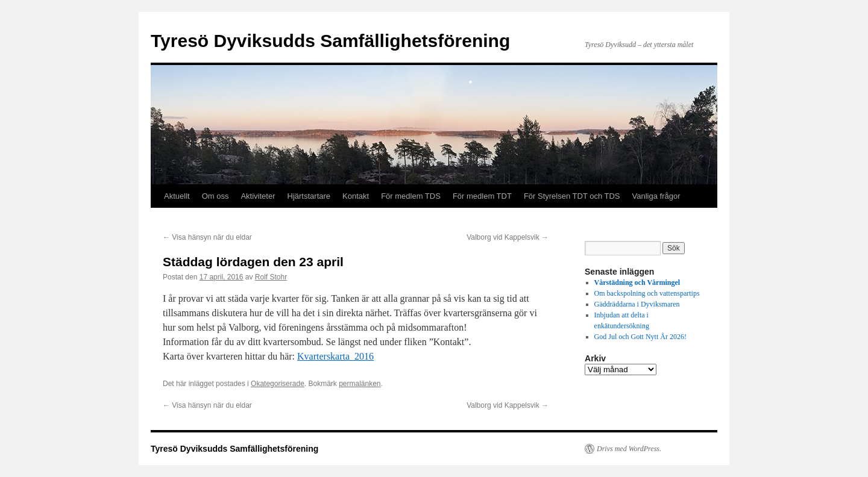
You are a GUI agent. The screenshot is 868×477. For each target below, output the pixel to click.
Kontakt (356, 196)
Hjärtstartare (309, 196)
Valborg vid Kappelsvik (508, 237)
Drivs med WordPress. (629, 449)
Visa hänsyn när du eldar (207, 237)
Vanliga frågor (656, 196)
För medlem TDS (411, 196)
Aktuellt (177, 196)
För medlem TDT (482, 196)
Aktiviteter (258, 196)
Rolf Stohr (271, 277)
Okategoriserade (278, 384)
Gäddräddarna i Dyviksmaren (637, 304)
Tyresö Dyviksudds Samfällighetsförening (330, 41)
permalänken (360, 384)
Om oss (215, 196)
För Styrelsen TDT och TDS (572, 196)
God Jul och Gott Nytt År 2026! (640, 337)
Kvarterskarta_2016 (335, 356)
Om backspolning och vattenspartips (647, 293)
